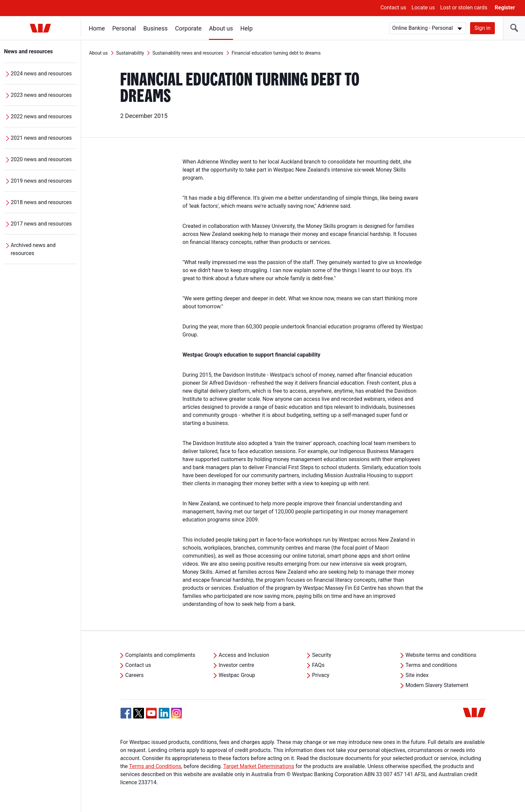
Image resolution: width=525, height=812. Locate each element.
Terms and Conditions (155, 766)
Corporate (188, 28)
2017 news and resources (41, 224)
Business (156, 28)
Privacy (321, 675)
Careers (134, 675)
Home (97, 28)
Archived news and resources (33, 249)
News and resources (28, 51)
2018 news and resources (41, 202)
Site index (417, 675)
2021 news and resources (41, 138)
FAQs (318, 665)
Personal (124, 28)
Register (505, 8)
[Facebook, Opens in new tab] (126, 713)
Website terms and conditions (441, 655)
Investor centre (236, 665)
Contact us (393, 8)
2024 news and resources (41, 74)
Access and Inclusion (244, 655)
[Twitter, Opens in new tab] (139, 713)
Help (247, 28)
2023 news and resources (41, 95)
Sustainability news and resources (188, 53)
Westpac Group (237, 675)
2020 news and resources (41, 159)
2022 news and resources (41, 116)
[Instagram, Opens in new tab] (176, 717)
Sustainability (130, 53)
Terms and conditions (431, 665)
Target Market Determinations (259, 766)
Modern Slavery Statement (437, 685)
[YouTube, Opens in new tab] (151, 713)
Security (322, 655)
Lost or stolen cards (464, 8)
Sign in (482, 28)
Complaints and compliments (160, 655)
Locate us (423, 8)
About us (221, 28)
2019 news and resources (41, 181)
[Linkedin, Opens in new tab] (164, 713)
